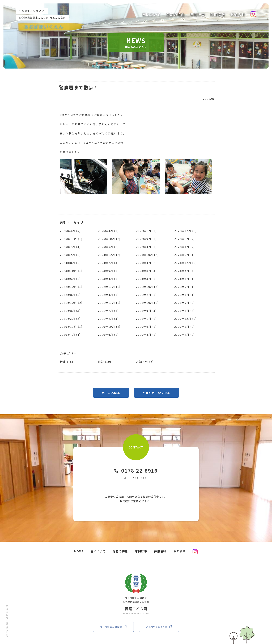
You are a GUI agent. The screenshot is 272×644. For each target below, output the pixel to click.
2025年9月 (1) (146, 239)
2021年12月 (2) (71, 303)
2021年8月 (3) (70, 311)
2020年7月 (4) (70, 334)
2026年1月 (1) (146, 231)
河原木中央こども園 (159, 627)
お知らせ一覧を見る (156, 393)
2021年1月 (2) (146, 319)
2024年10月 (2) (147, 255)
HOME (79, 551)
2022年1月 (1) (185, 295)
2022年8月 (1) (70, 295)
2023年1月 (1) (185, 279)
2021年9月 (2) (185, 303)
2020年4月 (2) (185, 334)
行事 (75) (67, 362)
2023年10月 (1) (71, 271)
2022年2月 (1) (146, 295)
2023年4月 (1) (108, 279)
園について (152, 14)
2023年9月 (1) (108, 271)
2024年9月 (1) (185, 255)
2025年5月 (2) (108, 247)
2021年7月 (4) (108, 311)
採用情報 (218, 14)
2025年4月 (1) (146, 247)
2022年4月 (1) (108, 295)
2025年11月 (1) (71, 239)
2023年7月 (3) (185, 271)
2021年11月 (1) (109, 303)
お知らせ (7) (145, 362)
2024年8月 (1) (70, 263)
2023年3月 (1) (146, 279)
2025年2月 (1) (70, 255)
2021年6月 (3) (146, 311)
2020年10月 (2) (109, 327)
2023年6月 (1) (70, 279)
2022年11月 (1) (109, 287)
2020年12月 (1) (185, 319)
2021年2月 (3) (108, 319)
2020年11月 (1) (71, 327)
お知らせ (238, 14)
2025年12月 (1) (185, 231)
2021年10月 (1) (147, 303)
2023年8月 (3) (146, 271)
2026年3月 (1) (108, 231)
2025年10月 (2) (109, 239)
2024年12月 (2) (109, 255)
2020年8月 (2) (185, 327)
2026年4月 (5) (70, 231)
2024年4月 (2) (146, 263)
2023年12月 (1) (185, 263)
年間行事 (197, 14)
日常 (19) (105, 362)
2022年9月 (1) (185, 287)
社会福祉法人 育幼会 (113, 627)
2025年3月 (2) (185, 247)
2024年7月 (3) (108, 263)
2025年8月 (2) (185, 239)
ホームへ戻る (111, 393)
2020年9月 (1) (146, 327)
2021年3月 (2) (70, 319)
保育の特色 (175, 14)
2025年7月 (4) (70, 247)
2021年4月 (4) (185, 311)
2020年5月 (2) (146, 334)
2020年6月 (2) (108, 334)
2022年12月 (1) (71, 287)
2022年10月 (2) (147, 287)
